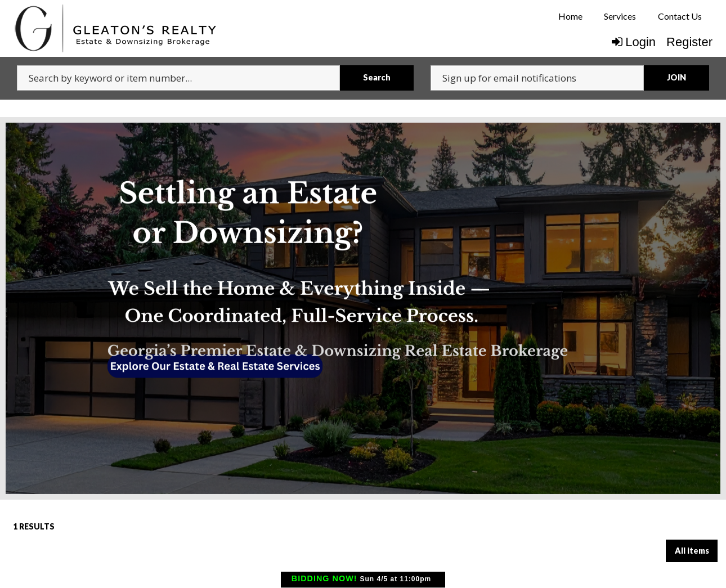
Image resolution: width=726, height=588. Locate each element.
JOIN (676, 77)
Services (620, 16)
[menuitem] (570, 16)
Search (377, 77)
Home (570, 16)
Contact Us (680, 16)
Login (634, 42)
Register (689, 42)
